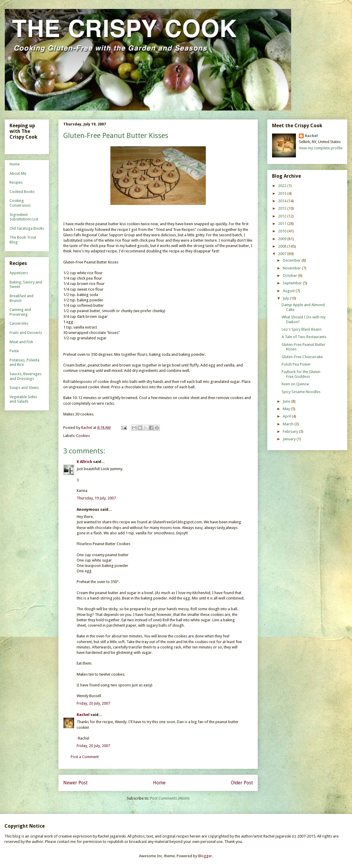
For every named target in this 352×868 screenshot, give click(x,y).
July (286, 298)
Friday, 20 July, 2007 (93, 703)
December (292, 260)
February (291, 431)
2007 (283, 254)
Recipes (16, 182)
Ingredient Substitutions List (24, 217)
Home (159, 783)
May (287, 409)
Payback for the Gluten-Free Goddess (302, 374)
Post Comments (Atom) (170, 798)
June (287, 401)
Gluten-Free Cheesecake (302, 357)
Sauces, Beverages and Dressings (26, 376)
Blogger (205, 856)
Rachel (83, 715)
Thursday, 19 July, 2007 (96, 498)
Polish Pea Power (296, 364)
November (292, 268)
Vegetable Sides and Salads (23, 399)
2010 (283, 231)
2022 (283, 186)
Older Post (242, 783)
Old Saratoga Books (27, 228)
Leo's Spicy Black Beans (302, 329)
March (289, 424)
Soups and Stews (24, 388)
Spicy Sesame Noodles (301, 392)
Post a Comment (85, 757)
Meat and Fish (21, 342)
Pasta (14, 351)
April (287, 416)
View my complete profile (321, 148)
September (293, 283)
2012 (283, 216)
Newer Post (75, 783)
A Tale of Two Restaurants (304, 337)
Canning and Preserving (20, 312)
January (290, 439)
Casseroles (19, 323)
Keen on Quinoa (295, 384)
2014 (283, 201)
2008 (283, 246)
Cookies (83, 436)
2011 (283, 224)
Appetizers (19, 273)
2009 (283, 239)
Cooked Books (22, 192)
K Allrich (84, 462)
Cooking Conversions (20, 203)
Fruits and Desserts (26, 333)
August (289, 291)
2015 (283, 193)
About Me (18, 173)
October (290, 276)
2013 (283, 208)
